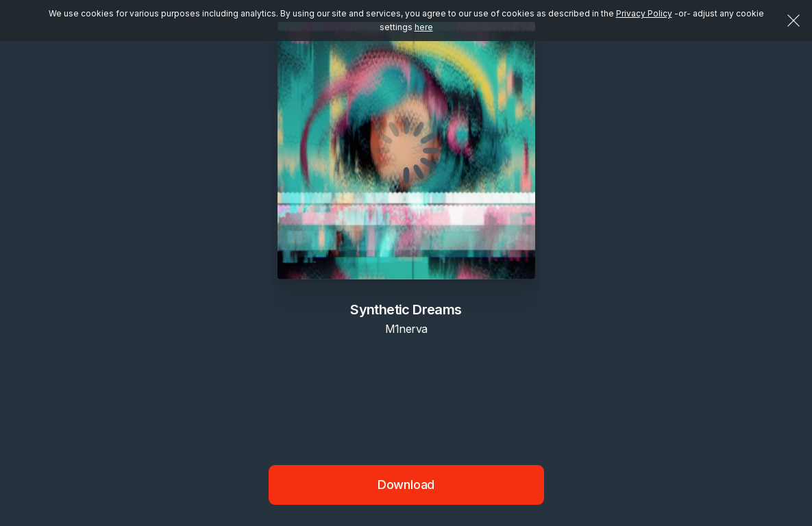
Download (406, 485)
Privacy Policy (644, 13)
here (424, 27)
